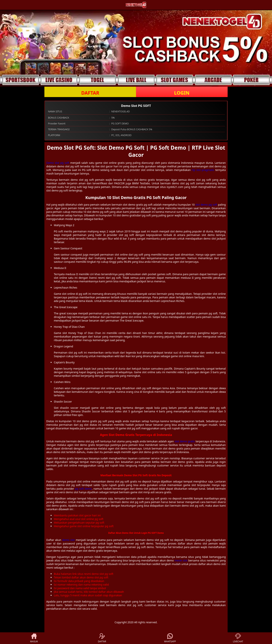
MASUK (34, 638)
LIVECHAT (238, 638)
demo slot (68, 540)
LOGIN (182, 93)
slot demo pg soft (206, 205)
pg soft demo (83, 489)
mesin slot (181, 560)
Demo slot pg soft (58, 163)
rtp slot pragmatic (203, 170)
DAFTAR (90, 93)
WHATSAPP (170, 638)
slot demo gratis (185, 441)
